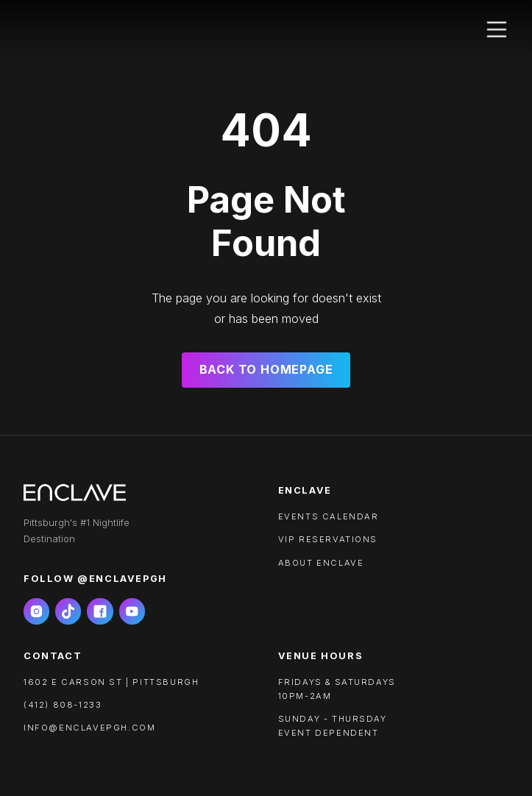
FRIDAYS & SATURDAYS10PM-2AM (337, 689)
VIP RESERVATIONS (328, 539)
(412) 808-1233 (63, 705)
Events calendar (329, 516)
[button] (497, 29)
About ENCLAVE (321, 563)
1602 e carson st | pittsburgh (111, 682)
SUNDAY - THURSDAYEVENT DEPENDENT (333, 726)
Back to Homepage (266, 369)
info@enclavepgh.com (89, 728)
